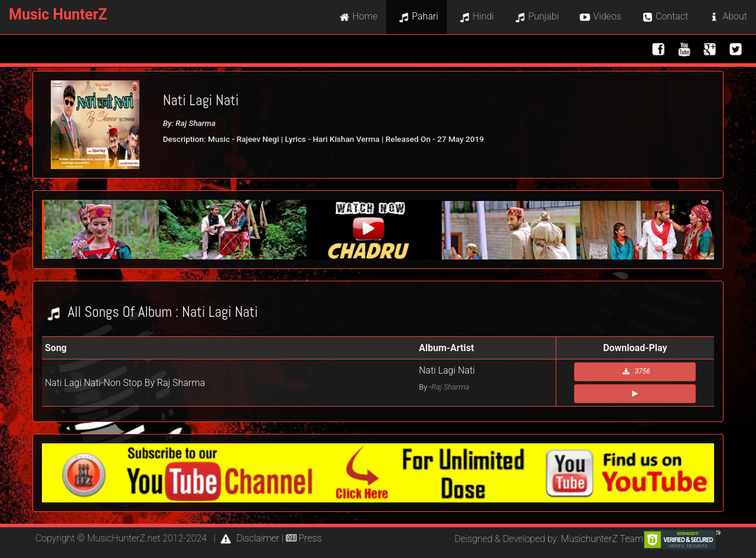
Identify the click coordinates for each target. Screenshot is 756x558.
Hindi (475, 17)
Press (304, 538)
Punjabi (535, 17)
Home (357, 17)
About (726, 17)
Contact (664, 17)
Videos (599, 17)
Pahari (417, 17)
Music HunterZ (58, 14)
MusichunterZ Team (602, 539)
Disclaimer (248, 538)
